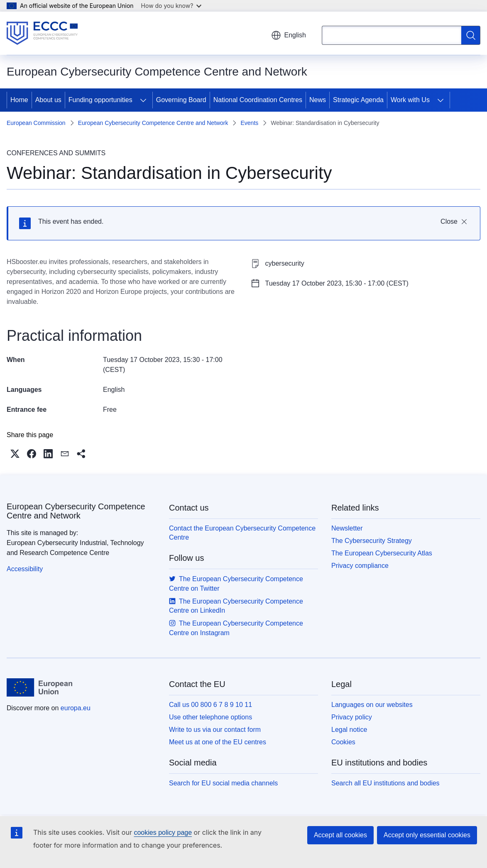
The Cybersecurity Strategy (372, 541)
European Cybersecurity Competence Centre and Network (153, 123)
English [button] (289, 35)
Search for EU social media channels (223, 783)
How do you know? (171, 6)
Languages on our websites (372, 705)
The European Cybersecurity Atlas (382, 553)
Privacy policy (352, 717)
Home (19, 100)
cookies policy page (163, 833)
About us (48, 100)
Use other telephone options (210, 717)
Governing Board (181, 100)
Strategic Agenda (358, 100)
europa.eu (76, 708)
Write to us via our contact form (215, 730)
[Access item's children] (143, 100)
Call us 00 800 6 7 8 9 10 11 (210, 705)
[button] (15, 454)
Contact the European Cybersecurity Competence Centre (242, 533)
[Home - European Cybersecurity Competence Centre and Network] (42, 33)
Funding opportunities (100, 100)
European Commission (36, 123)
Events (249, 123)
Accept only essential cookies (427, 835)
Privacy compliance (360, 566)
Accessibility (25, 569)
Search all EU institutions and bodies (385, 783)
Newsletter (347, 528)
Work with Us (410, 100)
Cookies (343, 742)
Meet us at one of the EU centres (218, 742)
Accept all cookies (340, 835)
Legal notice (349, 730)
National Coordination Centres (258, 100)
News (318, 100)
